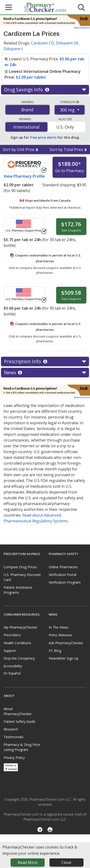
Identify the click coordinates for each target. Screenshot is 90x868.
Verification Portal (63, 575)
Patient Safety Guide (19, 721)
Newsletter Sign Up (64, 658)
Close (66, 862)
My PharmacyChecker (21, 627)
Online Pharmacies (63, 567)
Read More (28, 862)
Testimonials (14, 737)
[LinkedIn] (50, 830)
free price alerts (43, 137)
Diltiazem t (13, 49)
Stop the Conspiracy (19, 658)
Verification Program (65, 582)
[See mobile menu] (7, 7)
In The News (59, 627)
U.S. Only (65, 127)
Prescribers (12, 635)
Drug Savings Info (45, 90)
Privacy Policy (14, 758)
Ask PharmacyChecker (66, 643)
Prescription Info (45, 362)
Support (10, 651)
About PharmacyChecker (18, 711)
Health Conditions (17, 643)
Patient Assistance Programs (18, 590)
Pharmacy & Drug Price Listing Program (22, 747)
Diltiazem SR (67, 43)
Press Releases (60, 635)
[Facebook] (40, 830)
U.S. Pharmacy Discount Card (22, 577)
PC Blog (55, 651)
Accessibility (13, 666)
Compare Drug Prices (20, 567)
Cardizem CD (42, 43)
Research (11, 729)
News (45, 373)
